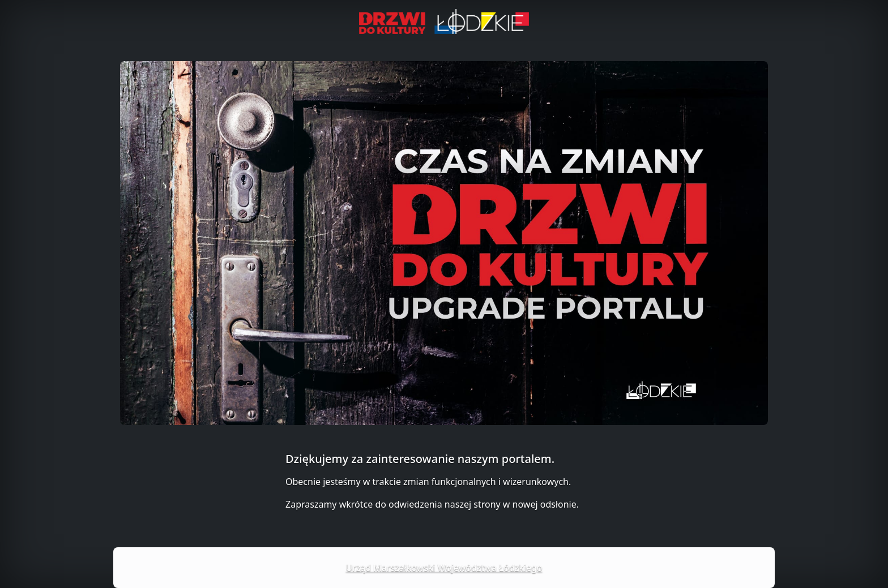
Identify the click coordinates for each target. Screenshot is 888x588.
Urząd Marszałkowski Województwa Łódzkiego (444, 568)
